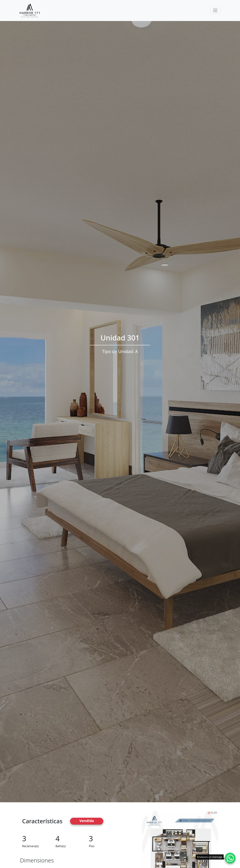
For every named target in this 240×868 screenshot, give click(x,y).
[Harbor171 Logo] (30, 11)
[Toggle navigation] (215, 10)
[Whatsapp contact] (230, 858)
